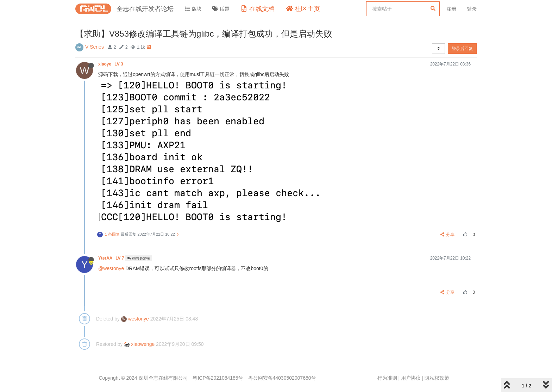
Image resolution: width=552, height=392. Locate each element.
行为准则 (387, 378)
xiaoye (111, 64)
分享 (448, 235)
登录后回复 (462, 49)
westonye (135, 319)
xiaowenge (139, 344)
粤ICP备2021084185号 (218, 378)
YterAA (112, 258)
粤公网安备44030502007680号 (282, 378)
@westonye (139, 258)
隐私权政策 (437, 378)
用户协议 (411, 378)
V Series (95, 47)
